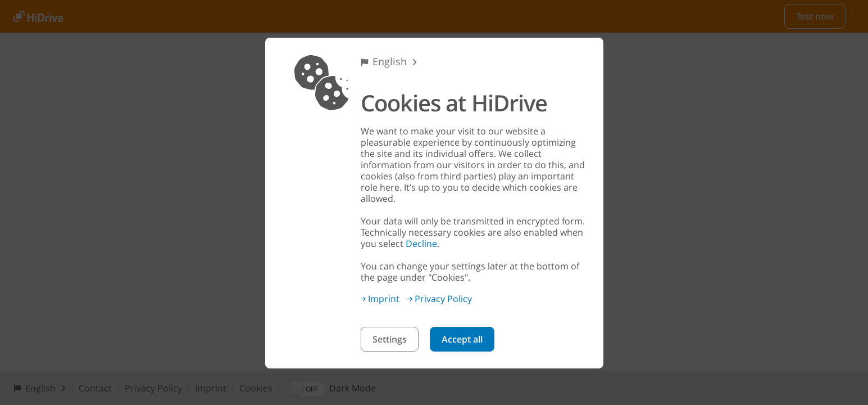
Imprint (380, 299)
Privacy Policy (440, 299)
